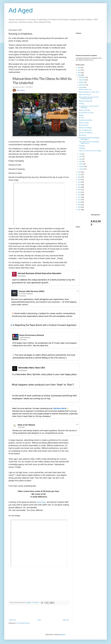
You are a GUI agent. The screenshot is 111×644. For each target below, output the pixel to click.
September (83, 85)
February (82, 167)
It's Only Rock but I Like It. (86, 113)
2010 (79, 202)
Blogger (63, 635)
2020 (79, 177)
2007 (79, 210)
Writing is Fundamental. (86, 101)
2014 (79, 192)
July (81, 154)
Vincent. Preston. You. (85, 90)
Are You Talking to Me (85, 130)
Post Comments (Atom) (23, 623)
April (81, 161)
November (82, 80)
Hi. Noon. (82, 118)
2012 (79, 197)
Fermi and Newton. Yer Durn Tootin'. (89, 92)
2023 (79, 75)
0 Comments (36, 602)
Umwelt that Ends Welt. (86, 120)
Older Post (66, 620)
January (82, 169)
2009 (79, 205)
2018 (79, 182)
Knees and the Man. (85, 110)
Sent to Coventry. (84, 123)
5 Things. (82, 104)
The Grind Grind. (84, 125)
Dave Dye (41, 502)
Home (39, 620)
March (81, 164)
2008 (79, 207)
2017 (79, 185)
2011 (79, 200)
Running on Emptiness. (86, 128)
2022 (79, 172)
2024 (79, 73)
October (82, 82)
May (81, 159)
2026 (79, 68)
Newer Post (12, 620)
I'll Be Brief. (82, 148)
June (81, 156)
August (81, 87)
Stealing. (81, 115)
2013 (79, 195)
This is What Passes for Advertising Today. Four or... (89, 143)
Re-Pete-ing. (83, 135)
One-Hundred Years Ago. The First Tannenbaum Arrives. (89, 98)
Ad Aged (21, 10)
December (82, 77)
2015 (79, 190)
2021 (79, 175)
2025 (79, 70)
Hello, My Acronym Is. (85, 95)
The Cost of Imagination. (86, 133)
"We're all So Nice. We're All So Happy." (90, 151)
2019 (79, 180)
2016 (79, 187)
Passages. (82, 146)
